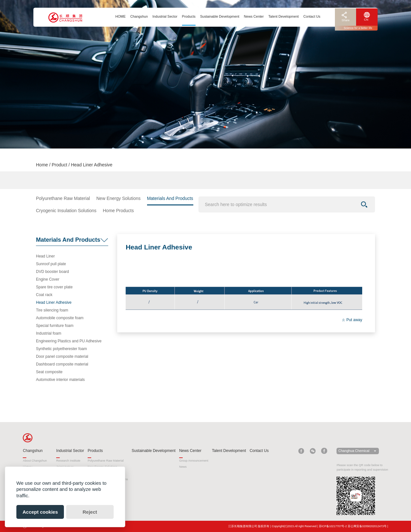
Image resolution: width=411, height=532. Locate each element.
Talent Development (284, 16)
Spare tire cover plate (54, 287)
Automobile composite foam (60, 318)
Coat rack (44, 295)
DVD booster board (52, 272)
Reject (90, 512)
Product (59, 166)
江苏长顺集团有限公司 (243, 526)
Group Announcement (194, 461)
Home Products (118, 211)
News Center (254, 16)
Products (189, 16)
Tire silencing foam (52, 310)
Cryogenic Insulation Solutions (66, 211)
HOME (120, 16)
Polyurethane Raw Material (63, 198)
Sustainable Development (220, 16)
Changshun (139, 16)
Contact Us (312, 16)
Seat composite (49, 372)
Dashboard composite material (62, 364)
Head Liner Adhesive (54, 302)
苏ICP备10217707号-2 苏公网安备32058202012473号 (353, 526)
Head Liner (45, 256)
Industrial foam (49, 333)
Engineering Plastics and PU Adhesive (69, 341)
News (183, 467)
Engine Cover (48, 279)
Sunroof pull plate (51, 264)
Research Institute (68, 461)
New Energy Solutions (118, 198)
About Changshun (35, 461)
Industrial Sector (165, 16)
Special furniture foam (55, 326)
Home (42, 166)
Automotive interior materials (60, 380)
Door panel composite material (62, 356)
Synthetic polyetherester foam (61, 349)
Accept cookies (40, 512)
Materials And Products (170, 198)
